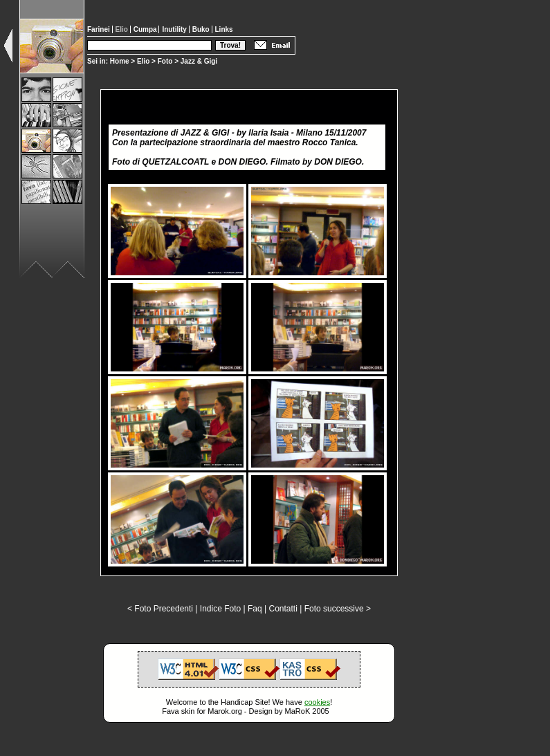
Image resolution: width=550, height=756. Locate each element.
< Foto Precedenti (160, 609)
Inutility (175, 29)
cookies (317, 702)
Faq (255, 609)
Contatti (283, 609)
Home (120, 61)
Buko (202, 29)
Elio (143, 61)
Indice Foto (220, 609)
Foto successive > (338, 609)
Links (224, 29)
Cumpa (146, 29)
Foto (165, 61)
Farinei (100, 29)
